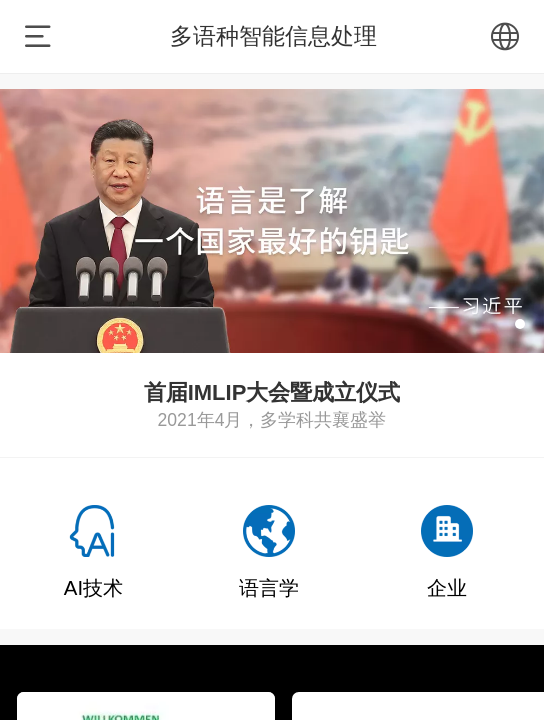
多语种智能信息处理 (273, 36)
